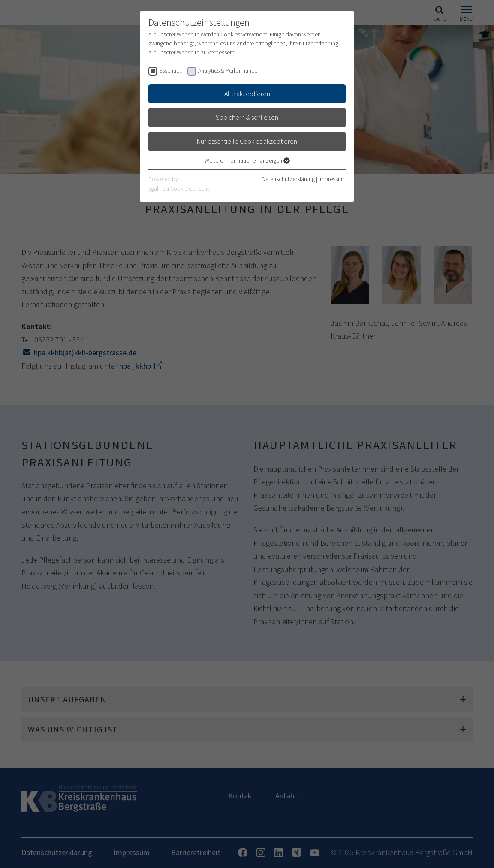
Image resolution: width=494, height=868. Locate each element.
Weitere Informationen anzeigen (247, 160)
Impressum (332, 179)
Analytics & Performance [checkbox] (228, 70)
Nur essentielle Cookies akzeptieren (247, 141)
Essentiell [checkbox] (170, 70)
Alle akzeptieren (247, 94)
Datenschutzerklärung (288, 179)
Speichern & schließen (247, 117)
